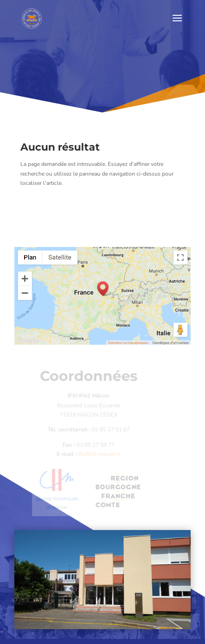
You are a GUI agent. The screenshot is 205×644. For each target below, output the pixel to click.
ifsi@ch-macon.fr (97, 454)
